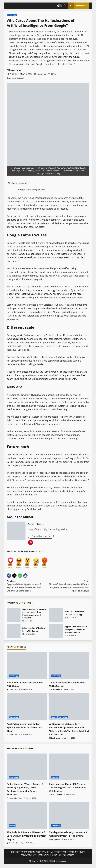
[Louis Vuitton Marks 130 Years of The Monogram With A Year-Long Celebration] (69, 768)
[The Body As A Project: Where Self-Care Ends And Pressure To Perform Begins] (27, 817)
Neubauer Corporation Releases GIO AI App (56, 616)
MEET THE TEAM (58, 854)
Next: (69, 588)
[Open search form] (65, 6)
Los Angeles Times (15, 800)
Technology (12, 15)
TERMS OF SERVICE (76, 854)
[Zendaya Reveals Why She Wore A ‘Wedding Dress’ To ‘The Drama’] (69, 817)
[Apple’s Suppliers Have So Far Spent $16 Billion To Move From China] (27, 708)
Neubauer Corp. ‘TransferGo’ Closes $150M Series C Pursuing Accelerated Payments (14, 616)
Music (54, 719)
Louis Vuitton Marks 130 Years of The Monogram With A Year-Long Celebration (68, 789)
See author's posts (42, 536)
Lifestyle (55, 779)
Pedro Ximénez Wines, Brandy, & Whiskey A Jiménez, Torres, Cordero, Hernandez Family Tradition (26, 791)
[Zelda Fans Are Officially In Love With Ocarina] (69, 667)
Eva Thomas (56, 740)
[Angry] (48, 562)
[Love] (10, 562)
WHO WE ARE (43, 854)
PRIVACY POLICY (28, 857)
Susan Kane (15, 70)
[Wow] (29, 562)
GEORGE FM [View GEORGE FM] (77, 6)
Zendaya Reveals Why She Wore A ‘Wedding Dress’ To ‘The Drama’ (69, 837)
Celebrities (56, 827)
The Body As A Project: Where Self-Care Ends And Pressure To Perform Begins (26, 837)
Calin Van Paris (14, 844)
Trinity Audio (31, 190)
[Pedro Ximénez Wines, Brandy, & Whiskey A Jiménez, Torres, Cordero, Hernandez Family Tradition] (27, 768)
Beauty (12, 827)
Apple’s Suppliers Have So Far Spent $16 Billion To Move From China (56, 633)
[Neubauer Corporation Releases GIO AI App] (27, 667)
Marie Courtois (57, 796)
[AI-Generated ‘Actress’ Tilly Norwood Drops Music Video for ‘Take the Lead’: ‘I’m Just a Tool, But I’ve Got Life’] (69, 708)
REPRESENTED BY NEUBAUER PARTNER (56, 857)
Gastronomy (14, 779)
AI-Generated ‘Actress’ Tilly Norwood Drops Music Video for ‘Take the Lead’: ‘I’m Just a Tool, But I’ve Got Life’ (69, 731)
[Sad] (39, 562)
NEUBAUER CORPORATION (22, 854)
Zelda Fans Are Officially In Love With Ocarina (14, 633)
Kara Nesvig (56, 844)
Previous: (27, 588)
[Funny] (20, 562)
